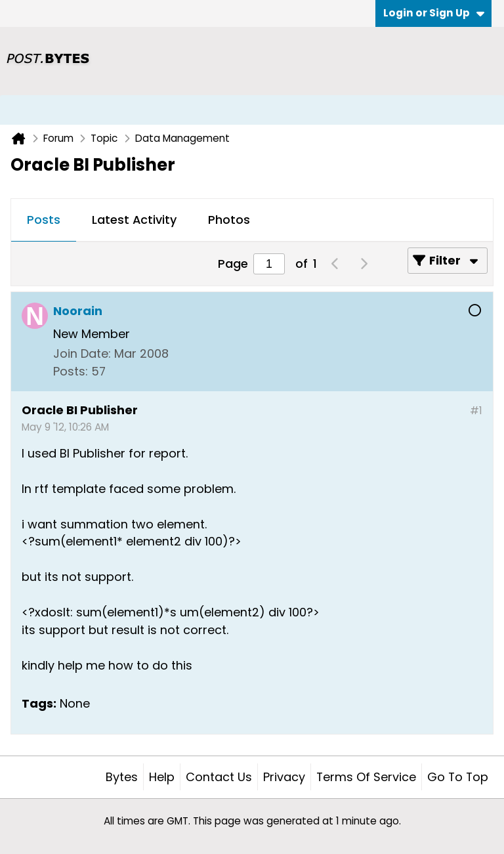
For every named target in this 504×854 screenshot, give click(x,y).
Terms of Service (366, 777)
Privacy (284, 777)
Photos (229, 220)
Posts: (71, 371)
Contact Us (219, 777)
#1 (476, 411)
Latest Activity (134, 220)
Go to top (458, 777)
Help (162, 777)
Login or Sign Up (434, 13)
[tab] (44, 221)
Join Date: (82, 353)
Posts (44, 220)
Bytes (122, 777)
